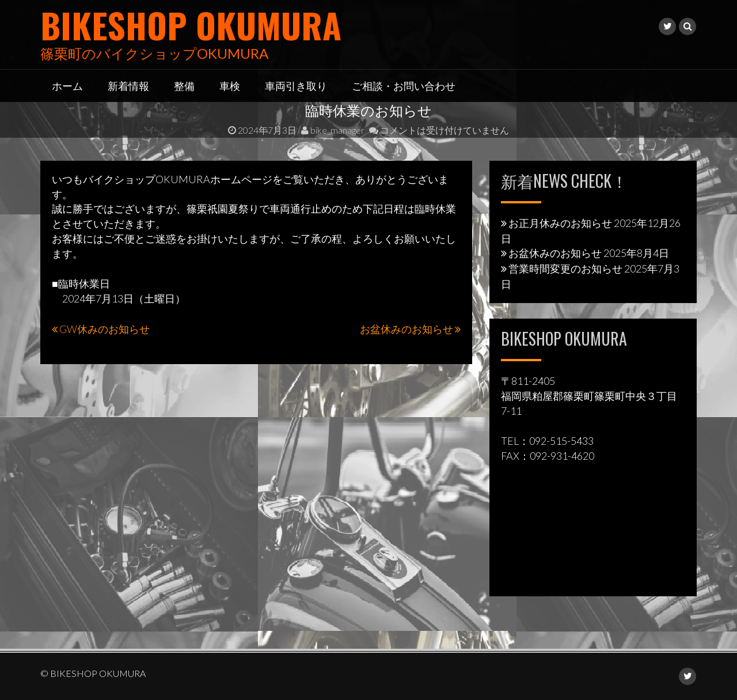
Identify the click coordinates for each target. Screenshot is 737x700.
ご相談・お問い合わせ (404, 85)
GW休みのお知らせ (105, 329)
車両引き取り (296, 85)
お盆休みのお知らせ (407, 329)
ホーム (67, 85)
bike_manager (333, 130)
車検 (230, 85)
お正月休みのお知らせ (560, 223)
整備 (184, 85)
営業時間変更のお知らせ (565, 268)
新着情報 (128, 85)
